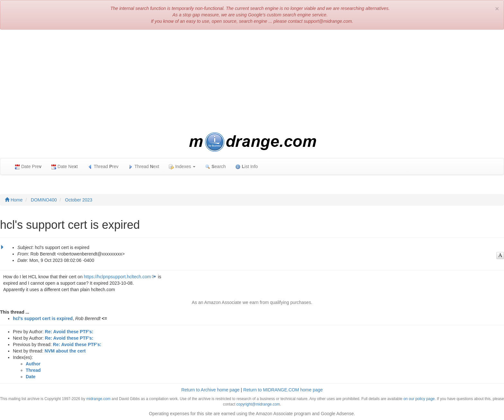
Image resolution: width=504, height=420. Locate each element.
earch (215, 167)
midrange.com (98, 399)
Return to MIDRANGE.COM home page (283, 390)
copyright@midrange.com (258, 404)
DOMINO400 (44, 200)
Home (14, 200)
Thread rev (103, 167)
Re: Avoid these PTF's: (69, 332)
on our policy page (419, 399)
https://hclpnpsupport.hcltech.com (117, 277)
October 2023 (79, 200)
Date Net (64, 167)
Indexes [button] (182, 167)
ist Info (247, 167)
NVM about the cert (65, 351)
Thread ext (144, 167)
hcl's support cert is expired (43, 318)
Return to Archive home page (210, 390)
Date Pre (28, 167)
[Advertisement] (252, 81)
